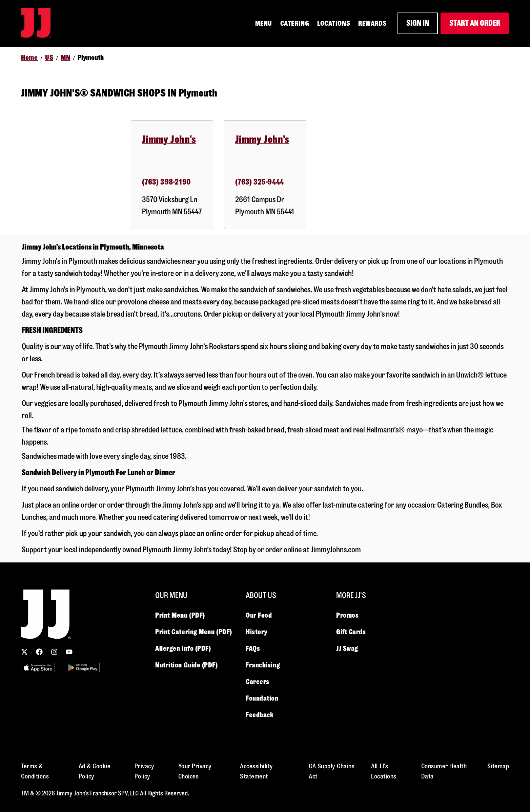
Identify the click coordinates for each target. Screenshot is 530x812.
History (257, 632)
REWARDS (372, 23)
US (49, 58)
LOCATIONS (334, 23)
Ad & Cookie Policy (95, 771)
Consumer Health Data (444, 771)
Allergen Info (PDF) (183, 648)
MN (65, 58)
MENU (264, 23)
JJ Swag (347, 648)
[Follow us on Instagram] (54, 652)
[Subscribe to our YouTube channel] (69, 652)
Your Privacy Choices (195, 771)
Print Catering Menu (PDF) (194, 632)
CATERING (295, 23)
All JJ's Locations (384, 771)
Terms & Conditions (35, 771)
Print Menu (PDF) (180, 615)
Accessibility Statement (257, 771)
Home (29, 58)
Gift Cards (351, 632)
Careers (258, 682)
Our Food (259, 615)
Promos (347, 615)
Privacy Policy (145, 771)
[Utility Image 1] (38, 668)
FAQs (253, 648)
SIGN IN (418, 23)
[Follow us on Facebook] (39, 652)
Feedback (260, 715)
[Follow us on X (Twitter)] (24, 652)
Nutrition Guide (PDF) (187, 665)
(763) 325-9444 (260, 182)
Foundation (262, 698)
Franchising (263, 665)
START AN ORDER (475, 23)
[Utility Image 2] (83, 668)
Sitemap (498, 766)
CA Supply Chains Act (332, 771)
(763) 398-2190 (166, 182)
